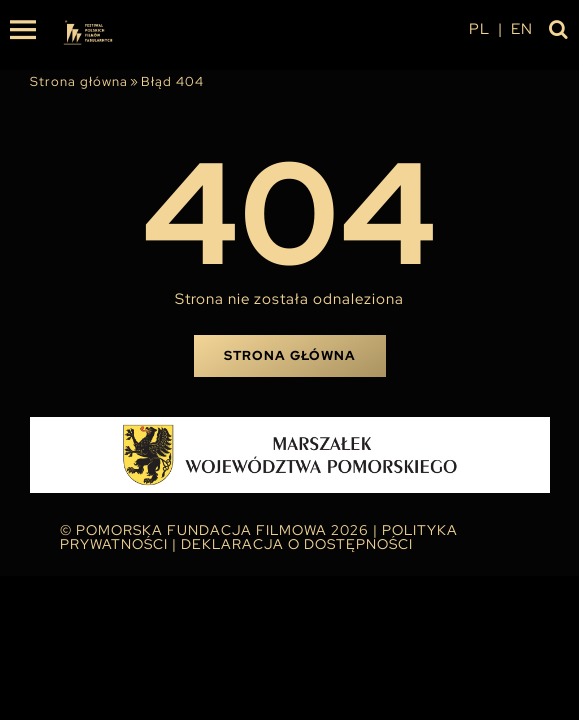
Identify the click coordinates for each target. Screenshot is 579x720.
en (522, 29)
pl (479, 29)
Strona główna (79, 81)
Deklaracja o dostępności (297, 544)
